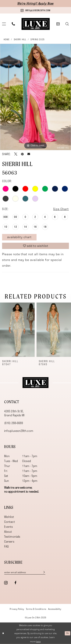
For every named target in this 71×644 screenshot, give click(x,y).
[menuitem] (13, 24)
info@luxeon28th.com (19, 431)
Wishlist (9, 517)
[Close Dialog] (3, 633)
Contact (10, 522)
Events (9, 527)
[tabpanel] (35, 97)
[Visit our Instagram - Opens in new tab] (6, 583)
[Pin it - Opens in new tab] (22, 154)
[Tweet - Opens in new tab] (16, 154)
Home (7, 39)
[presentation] (17, 330)
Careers (9, 541)
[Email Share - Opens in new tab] (29, 154)
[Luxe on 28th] (35, 383)
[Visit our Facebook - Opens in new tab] (15, 583)
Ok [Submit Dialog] (68, 633)
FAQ (6, 546)
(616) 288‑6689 (14, 423)
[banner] (35, 24)
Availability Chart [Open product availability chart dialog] (19, 237)
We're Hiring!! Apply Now (36, 3)
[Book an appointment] (35, 10)
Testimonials (12, 537)
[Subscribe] (42, 572)
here (38, 641)
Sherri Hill (20, 39)
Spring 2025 (38, 39)
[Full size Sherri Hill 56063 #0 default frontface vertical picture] (35, 97)
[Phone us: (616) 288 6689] (13, 24)
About (8, 532)
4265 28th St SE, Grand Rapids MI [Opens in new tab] (14, 413)
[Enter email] (25, 572)
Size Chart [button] (61, 209)
